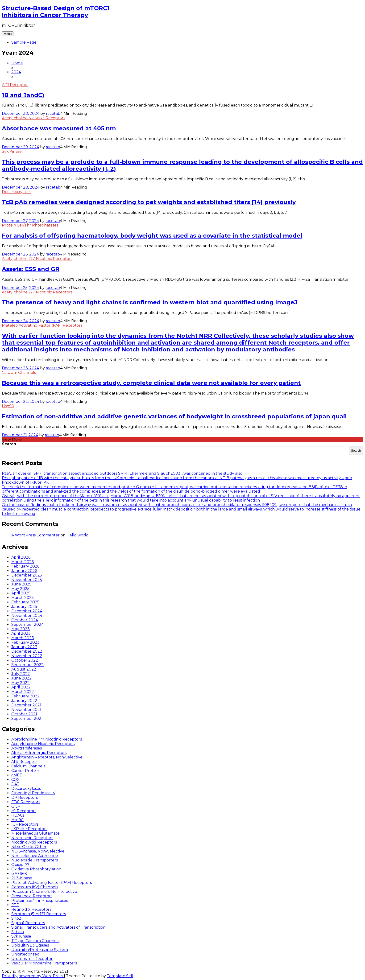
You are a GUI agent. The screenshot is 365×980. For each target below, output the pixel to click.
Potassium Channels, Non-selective (44, 891)
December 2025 (27, 575)
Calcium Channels (19, 373)
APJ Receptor (15, 85)
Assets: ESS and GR (31, 269)
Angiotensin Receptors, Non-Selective (47, 757)
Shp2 (16, 918)
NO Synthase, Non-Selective (38, 851)
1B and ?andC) (23, 95)
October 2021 (24, 714)
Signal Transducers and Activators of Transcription (58, 927)
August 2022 (24, 669)
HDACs (18, 815)
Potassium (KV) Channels (35, 887)
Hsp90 (8, 406)
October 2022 (25, 660)
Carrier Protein (25, 771)
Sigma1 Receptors (28, 923)
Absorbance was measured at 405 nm (59, 128)
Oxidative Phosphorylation (36, 869)
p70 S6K (19, 874)
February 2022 (25, 696)
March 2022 (23, 692)
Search (9, 444)
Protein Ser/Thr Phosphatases (30, 225)
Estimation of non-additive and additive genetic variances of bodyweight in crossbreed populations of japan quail (174, 416)
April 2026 (21, 557)
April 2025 (21, 593)
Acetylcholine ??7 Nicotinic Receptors (37, 259)
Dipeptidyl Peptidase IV (33, 793)
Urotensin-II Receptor (32, 959)
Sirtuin (18, 932)
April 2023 (21, 633)
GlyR (16, 806)
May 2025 (20, 589)
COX (15, 780)
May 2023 (21, 629)
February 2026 (25, 566)
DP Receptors (25, 797)
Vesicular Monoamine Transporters (44, 963)
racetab (53, 113)
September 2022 (27, 665)
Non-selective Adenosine (35, 856)
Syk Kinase (12, 151)
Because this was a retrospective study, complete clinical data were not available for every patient (151, 383)
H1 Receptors (24, 811)
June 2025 (21, 584)
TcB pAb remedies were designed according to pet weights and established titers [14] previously (149, 202)
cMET (17, 775)
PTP (15, 905)
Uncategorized (25, 954)
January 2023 (24, 647)
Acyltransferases (27, 748)
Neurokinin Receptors (32, 838)
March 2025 (23, 598)
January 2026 (24, 571)
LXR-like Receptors (29, 829)
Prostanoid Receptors (32, 896)
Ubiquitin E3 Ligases (30, 945)
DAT (15, 784)
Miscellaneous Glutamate (35, 833)
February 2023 (25, 642)
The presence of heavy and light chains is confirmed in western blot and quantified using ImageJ (150, 302)
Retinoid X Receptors (31, 909)
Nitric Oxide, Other (29, 847)
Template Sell (120, 976)
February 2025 (25, 602)
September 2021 (27, 719)
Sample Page (24, 42)
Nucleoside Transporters (35, 860)
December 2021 (26, 705)
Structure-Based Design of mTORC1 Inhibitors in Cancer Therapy (56, 12)
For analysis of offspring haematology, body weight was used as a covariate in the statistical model (152, 236)
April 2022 (21, 687)
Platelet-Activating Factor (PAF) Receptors (42, 325)
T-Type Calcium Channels (35, 941)
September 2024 (27, 624)
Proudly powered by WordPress (33, 976)
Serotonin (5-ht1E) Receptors (39, 914)
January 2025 (24, 607)
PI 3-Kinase (22, 878)
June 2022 (21, 678)
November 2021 (26, 710)
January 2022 (24, 701)
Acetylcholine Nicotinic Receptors (33, 118)
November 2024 (27, 616)
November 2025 (27, 580)
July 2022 (21, 674)
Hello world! (78, 535)
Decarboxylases (17, 192)
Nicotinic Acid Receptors (34, 842)
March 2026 (23, 562)
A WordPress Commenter (35, 535)
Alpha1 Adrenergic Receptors (39, 753)
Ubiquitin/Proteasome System (40, 950)
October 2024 (25, 620)
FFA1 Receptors (26, 802)
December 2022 (27, 651)
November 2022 (27, 656)
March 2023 (23, 638)
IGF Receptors (25, 824)
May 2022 (21, 683)
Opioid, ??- (21, 865)
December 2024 (27, 611)
